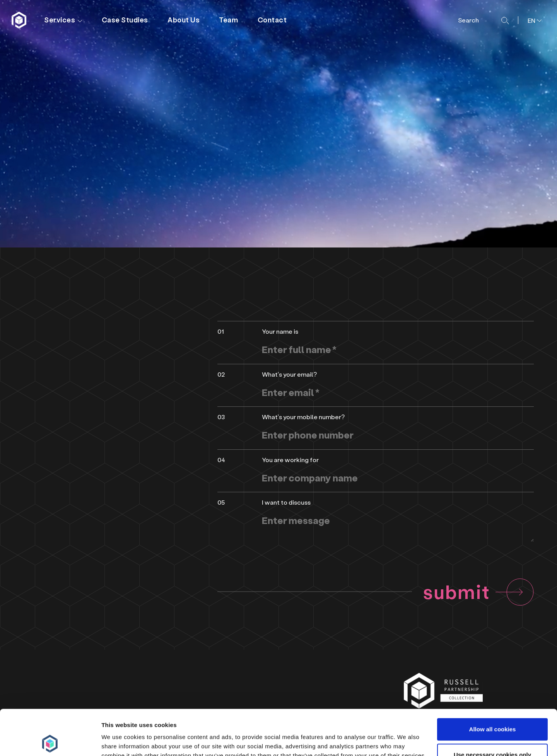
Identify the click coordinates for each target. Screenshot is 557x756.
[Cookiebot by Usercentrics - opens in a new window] (50, 741)
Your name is (280, 331)
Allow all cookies (493, 684)
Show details (119, 741)
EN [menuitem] (531, 20)
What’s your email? (289, 374)
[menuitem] (532, 20)
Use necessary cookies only (492, 709)
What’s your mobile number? (303, 417)
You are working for (290, 460)
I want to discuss (286, 502)
